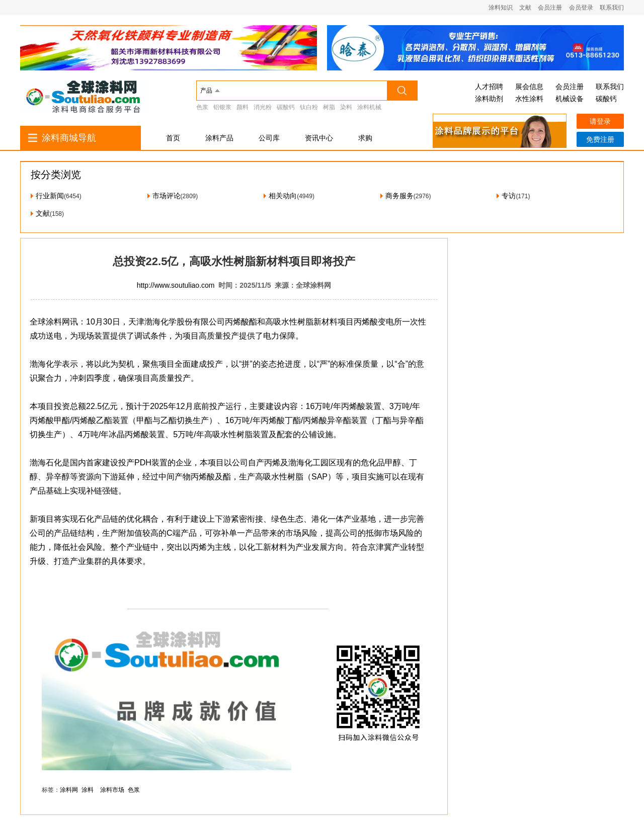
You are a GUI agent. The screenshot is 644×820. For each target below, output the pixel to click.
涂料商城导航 (69, 138)
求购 (365, 138)
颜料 (243, 107)
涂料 (88, 790)
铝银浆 (222, 107)
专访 (509, 196)
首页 (173, 138)
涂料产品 (219, 138)
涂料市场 (112, 790)
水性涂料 (529, 99)
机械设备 (570, 99)
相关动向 (283, 196)
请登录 (600, 121)
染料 (346, 107)
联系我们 (612, 8)
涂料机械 (369, 107)
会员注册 (550, 8)
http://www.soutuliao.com (176, 285)
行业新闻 (50, 196)
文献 (525, 8)
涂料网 (69, 790)
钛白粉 (309, 107)
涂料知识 (501, 8)
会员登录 (581, 8)
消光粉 (263, 107)
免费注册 (600, 139)
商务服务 (399, 196)
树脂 (329, 107)
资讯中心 (319, 138)
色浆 (202, 107)
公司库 (269, 138)
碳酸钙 (286, 107)
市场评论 (167, 196)
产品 (206, 91)
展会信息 (529, 87)
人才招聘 (489, 87)
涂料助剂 (489, 99)
